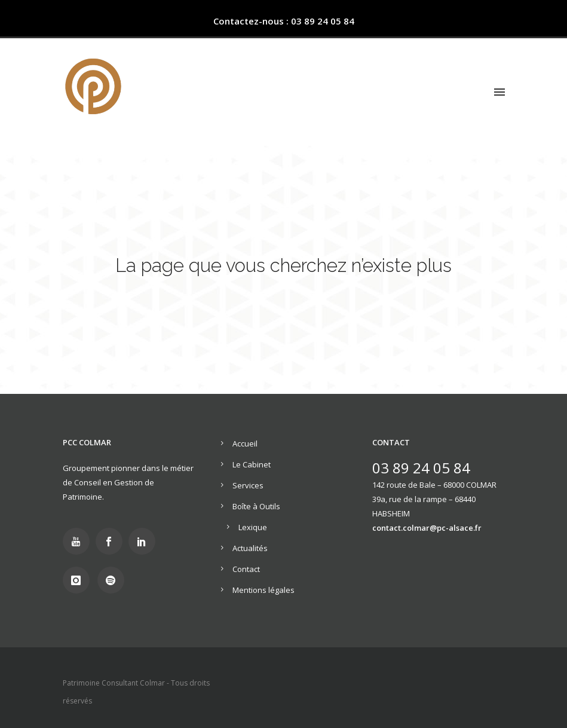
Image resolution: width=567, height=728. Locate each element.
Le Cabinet (252, 464)
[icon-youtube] (79, 541)
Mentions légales (263, 590)
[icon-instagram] (79, 580)
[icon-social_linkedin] (145, 541)
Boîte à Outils (256, 506)
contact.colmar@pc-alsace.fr (427, 528)
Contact (246, 569)
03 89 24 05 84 (421, 468)
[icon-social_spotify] (114, 580)
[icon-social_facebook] (112, 541)
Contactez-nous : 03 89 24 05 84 (284, 21)
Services (248, 485)
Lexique (253, 527)
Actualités (250, 548)
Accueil (245, 443)
